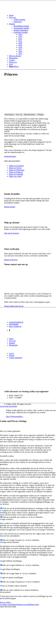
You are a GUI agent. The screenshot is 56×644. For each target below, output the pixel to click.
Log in (11, 353)
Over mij (19, 115)
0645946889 (14, 324)
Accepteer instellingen (8, 605)
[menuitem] (30, 15)
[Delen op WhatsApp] (17, 170)
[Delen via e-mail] (15, 176)
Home (11, 339)
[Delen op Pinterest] (16, 172)
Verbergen (14, 416)
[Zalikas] (22, 11)
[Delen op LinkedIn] (16, 174)
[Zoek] (11, 64)
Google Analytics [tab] (7, 519)
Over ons (12, 341)
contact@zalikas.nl (16, 322)
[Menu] (14, 66)
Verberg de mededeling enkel (28, 605)
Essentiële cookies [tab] (7, 456)
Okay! (8, 416)
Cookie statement (16, 358)
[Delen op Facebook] (16, 166)
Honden (12, 343)
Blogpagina (13, 345)
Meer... (21, 416)
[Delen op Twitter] (15, 168)
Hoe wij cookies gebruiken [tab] (10, 431)
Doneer (12, 356)
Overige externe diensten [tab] (9, 542)
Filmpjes (40, 115)
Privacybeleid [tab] (5, 592)
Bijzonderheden (30, 115)
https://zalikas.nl (15, 326)
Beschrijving (9, 115)
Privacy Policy (6, 602)
